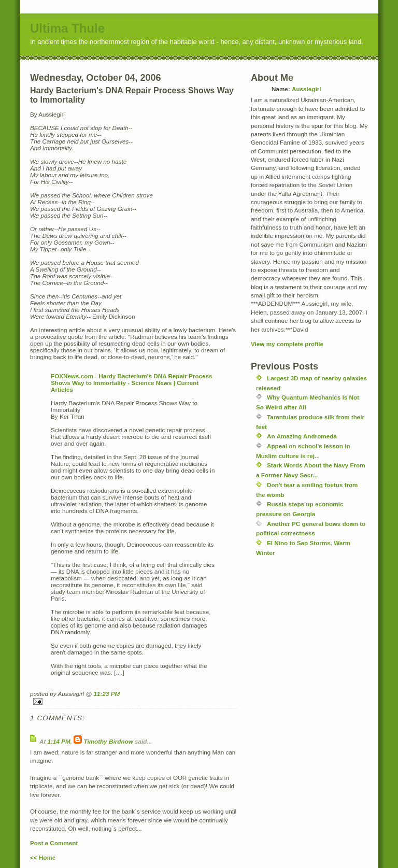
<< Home (43, 857)
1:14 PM (59, 741)
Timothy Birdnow (109, 741)
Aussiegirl (307, 89)
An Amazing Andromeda (302, 436)
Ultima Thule (67, 28)
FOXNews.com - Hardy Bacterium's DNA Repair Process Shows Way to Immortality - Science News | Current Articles (132, 383)
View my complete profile (287, 344)
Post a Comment (54, 843)
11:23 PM (107, 694)
